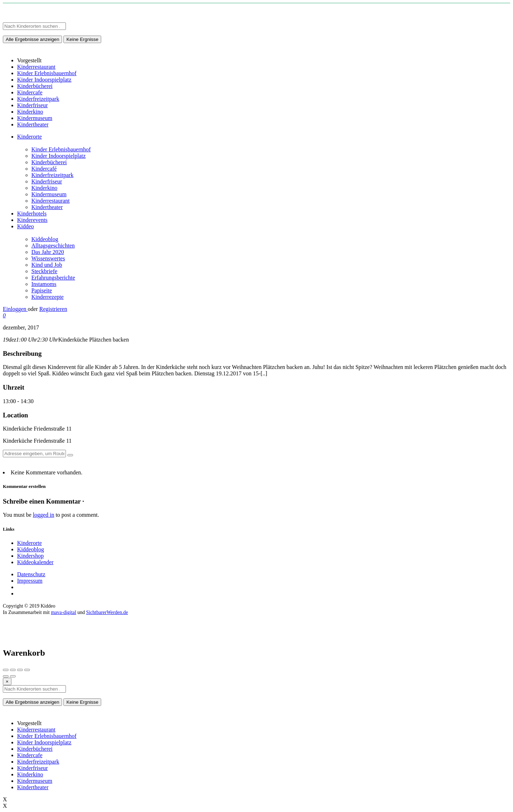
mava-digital (64, 612)
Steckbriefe (44, 271)
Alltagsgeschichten (53, 246)
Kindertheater (47, 207)
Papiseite (42, 290)
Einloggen (15, 309)
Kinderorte (29, 137)
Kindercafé (44, 169)
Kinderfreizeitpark (52, 175)
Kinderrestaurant (51, 201)
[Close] (7, 681)
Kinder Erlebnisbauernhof (61, 149)
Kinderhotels (32, 214)
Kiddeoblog (45, 239)
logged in (43, 515)
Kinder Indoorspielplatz (58, 156)
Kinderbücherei (49, 162)
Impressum (30, 581)
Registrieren (53, 309)
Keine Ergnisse (82, 39)
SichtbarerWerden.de (107, 612)
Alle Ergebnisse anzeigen (32, 39)
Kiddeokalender (35, 562)
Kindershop (30, 556)
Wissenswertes (48, 258)
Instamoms (44, 284)
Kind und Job (47, 265)
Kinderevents (32, 220)
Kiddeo (25, 226)
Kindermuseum (49, 194)
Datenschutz (31, 574)
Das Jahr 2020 (48, 252)
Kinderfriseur (47, 181)
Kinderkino (44, 188)
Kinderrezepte (48, 297)
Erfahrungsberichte (53, 278)
